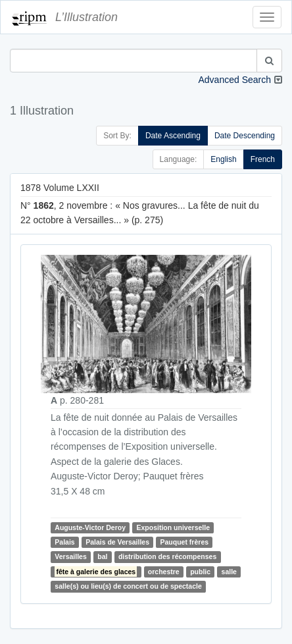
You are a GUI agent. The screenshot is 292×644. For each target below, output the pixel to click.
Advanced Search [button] (234, 80)
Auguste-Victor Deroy (90, 527)
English (223, 159)
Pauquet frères (185, 542)
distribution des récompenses (167, 557)
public (200, 572)
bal (102, 557)
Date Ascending (173, 136)
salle (229, 572)
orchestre (164, 572)
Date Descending (245, 136)
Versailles (70, 557)
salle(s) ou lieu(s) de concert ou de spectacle (128, 586)
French (263, 159)
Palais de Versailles (117, 542)
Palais (64, 542)
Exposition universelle (173, 527)
